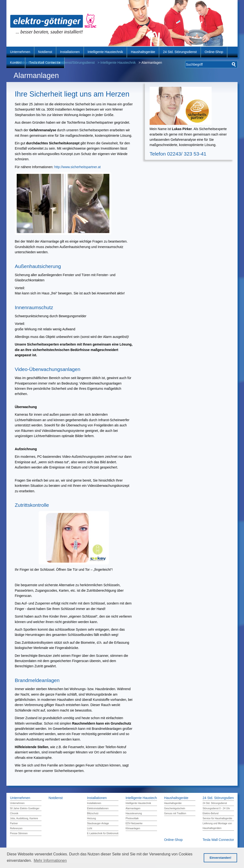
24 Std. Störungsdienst (180, 52)
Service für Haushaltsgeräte (217, 818)
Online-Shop (214, 52)
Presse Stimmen (19, 833)
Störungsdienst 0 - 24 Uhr (216, 808)
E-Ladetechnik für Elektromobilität (105, 833)
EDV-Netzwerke (134, 823)
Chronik (14, 813)
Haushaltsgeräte (143, 52)
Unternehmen (20, 52)
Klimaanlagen (133, 828)
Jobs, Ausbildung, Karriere (24, 818)
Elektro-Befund (211, 813)
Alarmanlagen (133, 808)
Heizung (91, 818)
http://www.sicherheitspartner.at (78, 167)
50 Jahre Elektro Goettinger (25, 808)
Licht (89, 828)
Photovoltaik (132, 818)
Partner (14, 823)
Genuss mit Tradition (175, 813)
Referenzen (16, 828)
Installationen (70, 52)
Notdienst (45, 52)
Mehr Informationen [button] (50, 861)
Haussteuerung (134, 813)
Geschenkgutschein (175, 808)
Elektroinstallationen (98, 808)
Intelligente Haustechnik (105, 52)
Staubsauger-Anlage (98, 823)
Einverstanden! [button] (221, 858)
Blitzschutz (93, 813)
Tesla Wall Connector (218, 840)
